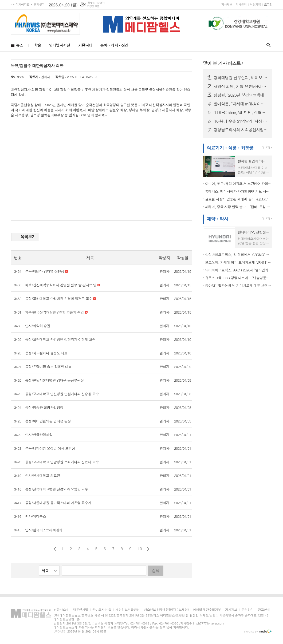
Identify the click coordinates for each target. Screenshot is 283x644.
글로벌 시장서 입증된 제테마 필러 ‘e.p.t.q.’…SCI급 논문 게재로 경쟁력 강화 (239, 199)
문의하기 (247, 610)
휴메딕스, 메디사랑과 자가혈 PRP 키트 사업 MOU (239, 191)
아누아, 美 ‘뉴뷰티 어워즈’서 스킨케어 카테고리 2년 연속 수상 (239, 183)
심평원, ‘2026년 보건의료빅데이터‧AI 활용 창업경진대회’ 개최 (241, 95)
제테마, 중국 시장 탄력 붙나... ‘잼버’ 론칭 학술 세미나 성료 (239, 207)
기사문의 (241, 4)
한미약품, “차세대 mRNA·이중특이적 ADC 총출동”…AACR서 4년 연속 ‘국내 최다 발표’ (241, 104)
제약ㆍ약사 (217, 219)
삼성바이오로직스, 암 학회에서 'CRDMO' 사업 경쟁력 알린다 (239, 254)
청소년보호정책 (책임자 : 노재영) (166, 610)
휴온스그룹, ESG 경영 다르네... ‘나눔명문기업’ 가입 (239, 278)
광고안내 (264, 610)
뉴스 (19, 45)
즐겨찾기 (39, 4)
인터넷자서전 (60, 45)
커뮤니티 (85, 45)
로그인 (268, 4)
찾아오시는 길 (102, 610)
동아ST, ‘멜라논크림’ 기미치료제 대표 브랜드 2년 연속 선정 (239, 285)
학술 (37, 45)
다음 (148, 549)
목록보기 (25, 237)
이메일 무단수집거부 (207, 610)
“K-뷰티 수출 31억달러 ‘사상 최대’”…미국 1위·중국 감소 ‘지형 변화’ (241, 121)
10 (140, 549)
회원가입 (255, 4)
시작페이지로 (21, 4)
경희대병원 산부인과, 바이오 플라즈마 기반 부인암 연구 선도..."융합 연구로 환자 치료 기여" (241, 78)
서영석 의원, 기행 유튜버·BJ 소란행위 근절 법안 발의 (241, 86)
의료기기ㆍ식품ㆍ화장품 (230, 148)
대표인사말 (80, 610)
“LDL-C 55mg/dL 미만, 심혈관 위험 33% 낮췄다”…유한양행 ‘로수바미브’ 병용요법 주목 (241, 112)
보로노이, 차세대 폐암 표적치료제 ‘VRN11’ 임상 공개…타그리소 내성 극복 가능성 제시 (239, 262)
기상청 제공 (93, 6)
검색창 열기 (267, 45)
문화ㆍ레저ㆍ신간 (114, 45)
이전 (55, 549)
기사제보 (227, 4)
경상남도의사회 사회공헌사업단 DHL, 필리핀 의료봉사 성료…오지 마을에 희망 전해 (241, 130)
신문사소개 (61, 610)
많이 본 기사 (223, 63)
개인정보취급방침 (128, 610)
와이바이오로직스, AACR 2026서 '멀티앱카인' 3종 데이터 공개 (239, 270)
